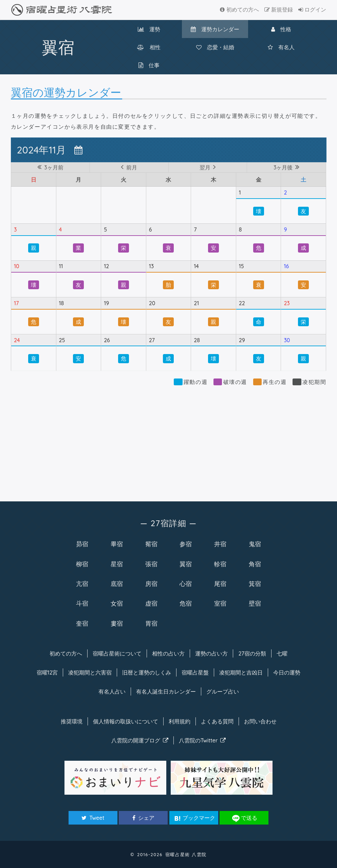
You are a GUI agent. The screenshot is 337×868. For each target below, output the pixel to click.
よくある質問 (217, 721)
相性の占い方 (168, 653)
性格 (281, 29)
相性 (149, 47)
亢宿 (82, 584)
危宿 (186, 603)
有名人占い (112, 691)
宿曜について (117, 653)
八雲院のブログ (140, 740)
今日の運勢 (287, 672)
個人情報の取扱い (126, 721)
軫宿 (220, 564)
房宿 (151, 584)
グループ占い (223, 691)
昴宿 (82, 544)
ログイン (312, 10)
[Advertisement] (169, 440)
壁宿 (255, 603)
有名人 (281, 47)
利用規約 (180, 721)
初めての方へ (239, 10)
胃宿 (151, 623)
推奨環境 (72, 721)
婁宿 (117, 623)
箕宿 (255, 584)
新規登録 (279, 10)
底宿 (117, 584)
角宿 (255, 564)
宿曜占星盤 (195, 672)
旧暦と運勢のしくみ (147, 672)
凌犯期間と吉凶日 (241, 672)
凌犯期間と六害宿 (90, 672)
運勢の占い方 (211, 653)
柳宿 (82, 564)
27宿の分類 (252, 653)
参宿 (186, 544)
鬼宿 (255, 544)
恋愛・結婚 (215, 47)
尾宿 (220, 584)
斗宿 (82, 603)
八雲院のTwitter (202, 740)
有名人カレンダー (166, 691)
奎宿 (82, 623)
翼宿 (186, 564)
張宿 (151, 564)
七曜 (282, 653)
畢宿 (117, 544)
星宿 (117, 564)
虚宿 (151, 603)
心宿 (186, 584)
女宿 (117, 603)
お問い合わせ (260, 721)
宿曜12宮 (47, 672)
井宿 (220, 544)
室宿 (220, 603)
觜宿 (151, 544)
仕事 (149, 65)
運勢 (149, 29)
